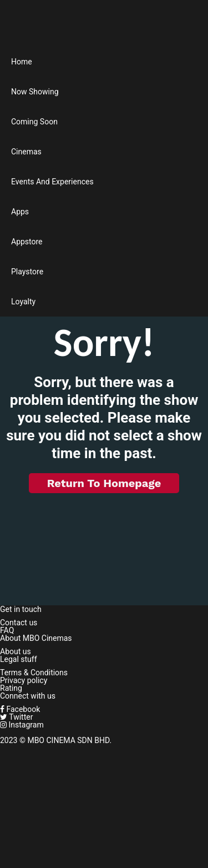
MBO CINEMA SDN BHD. (69, 740)
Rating (11, 688)
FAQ (7, 630)
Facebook (20, 709)
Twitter (16, 717)
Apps (20, 212)
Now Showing (35, 92)
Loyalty (23, 302)
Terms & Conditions (34, 673)
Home (22, 62)
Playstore (27, 272)
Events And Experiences (52, 182)
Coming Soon (34, 122)
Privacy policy (24, 680)
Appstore (27, 242)
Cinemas (26, 152)
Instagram (22, 725)
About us (16, 651)
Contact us (19, 623)
